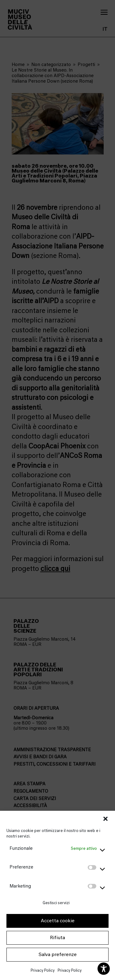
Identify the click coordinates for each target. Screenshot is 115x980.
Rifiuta (57, 938)
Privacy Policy (43, 970)
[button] (105, 819)
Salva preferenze (57, 955)
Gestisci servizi (56, 903)
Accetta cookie (58, 921)
